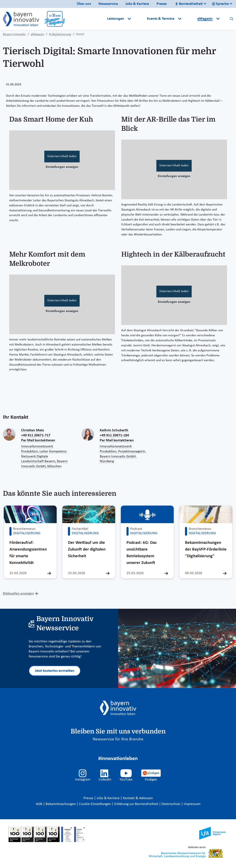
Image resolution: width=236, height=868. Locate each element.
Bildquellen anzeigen (18, 594)
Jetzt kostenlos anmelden (55, 671)
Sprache (220, 4)
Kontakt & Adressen (138, 798)
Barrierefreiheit (189, 4)
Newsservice (108, 4)
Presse (162, 4)
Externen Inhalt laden (62, 156)
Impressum (192, 804)
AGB (39, 804)
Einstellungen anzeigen (62, 167)
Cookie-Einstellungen (95, 804)
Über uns (84, 4)
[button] (139, 19)
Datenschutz (171, 804)
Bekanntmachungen (61, 804)
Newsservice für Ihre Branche (118, 739)
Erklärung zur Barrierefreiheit (137, 804)
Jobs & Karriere (137, 4)
